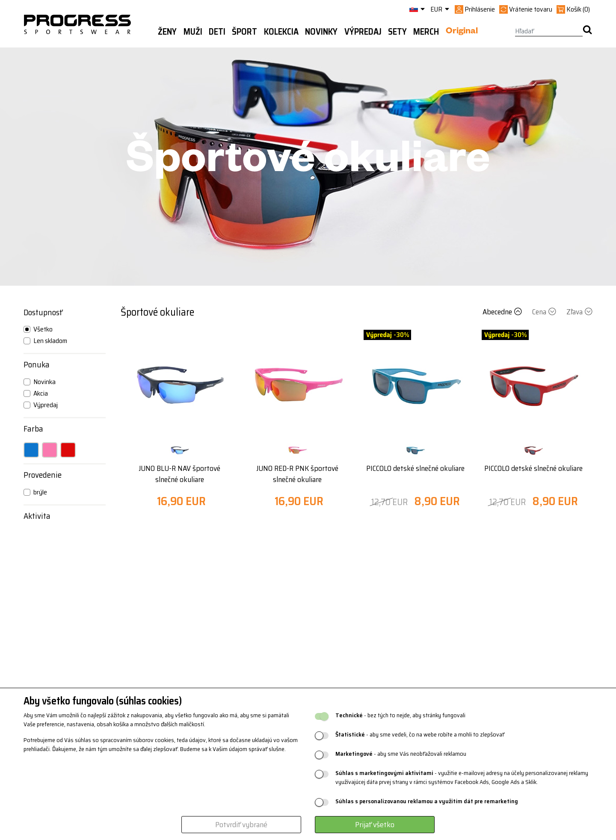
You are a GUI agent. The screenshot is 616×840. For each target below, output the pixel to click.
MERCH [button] (426, 32)
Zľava (579, 312)
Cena (545, 312)
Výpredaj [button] (363, 32)
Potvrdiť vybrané (241, 825)
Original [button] (462, 32)
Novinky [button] (321, 32)
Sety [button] (397, 32)
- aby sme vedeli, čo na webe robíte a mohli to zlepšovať (420, 735)
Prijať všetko (375, 825)
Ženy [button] (167, 32)
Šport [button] (244, 32)
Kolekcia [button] (281, 32)
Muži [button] (193, 32)
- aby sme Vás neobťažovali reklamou (401, 754)
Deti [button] (217, 32)
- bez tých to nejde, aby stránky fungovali (400, 715)
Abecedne (503, 312)
